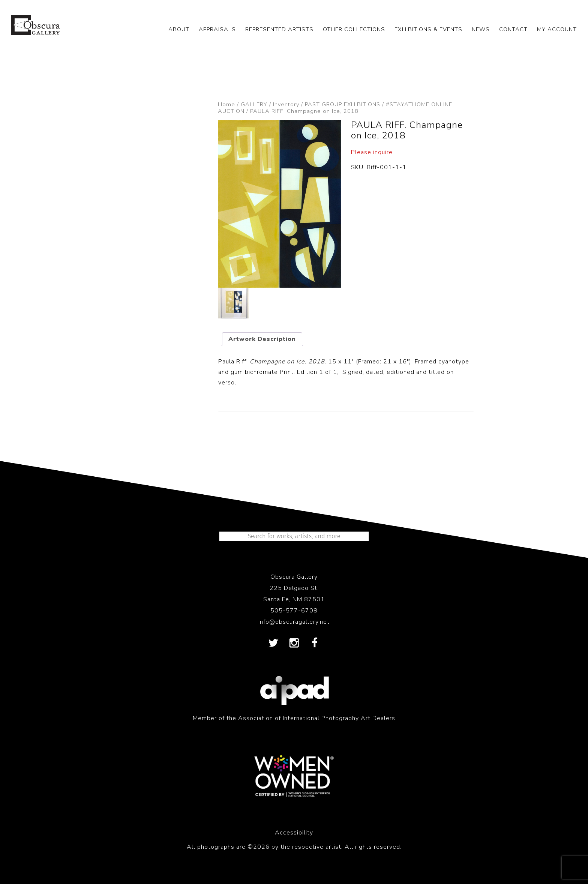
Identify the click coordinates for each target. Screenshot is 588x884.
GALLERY (254, 104)
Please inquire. (373, 152)
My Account (557, 29)
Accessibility (294, 833)
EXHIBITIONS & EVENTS (428, 29)
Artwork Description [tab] (262, 339)
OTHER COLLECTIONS (354, 29)
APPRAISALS (217, 29)
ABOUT (179, 29)
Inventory (286, 104)
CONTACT (513, 29)
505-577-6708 (294, 611)
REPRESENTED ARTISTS (279, 29)
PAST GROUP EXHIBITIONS (343, 104)
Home (226, 104)
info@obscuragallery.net (294, 622)
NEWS (481, 29)
